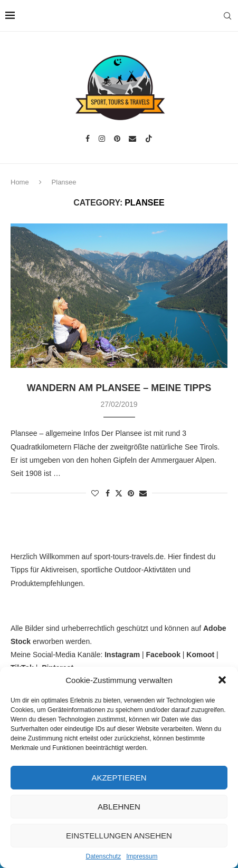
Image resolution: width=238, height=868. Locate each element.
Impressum (142, 856)
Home (20, 182)
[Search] (227, 16)
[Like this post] (95, 493)
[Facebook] (88, 139)
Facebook (163, 655)
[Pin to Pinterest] (131, 493)
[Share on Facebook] (108, 493)
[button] (222, 680)
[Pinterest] (117, 139)
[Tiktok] (149, 139)
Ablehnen (119, 807)
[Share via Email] (143, 493)
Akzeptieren (119, 778)
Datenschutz (103, 856)
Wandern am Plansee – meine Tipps (119, 388)
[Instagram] (102, 139)
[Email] (132, 139)
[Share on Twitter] (119, 493)
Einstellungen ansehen (119, 836)
